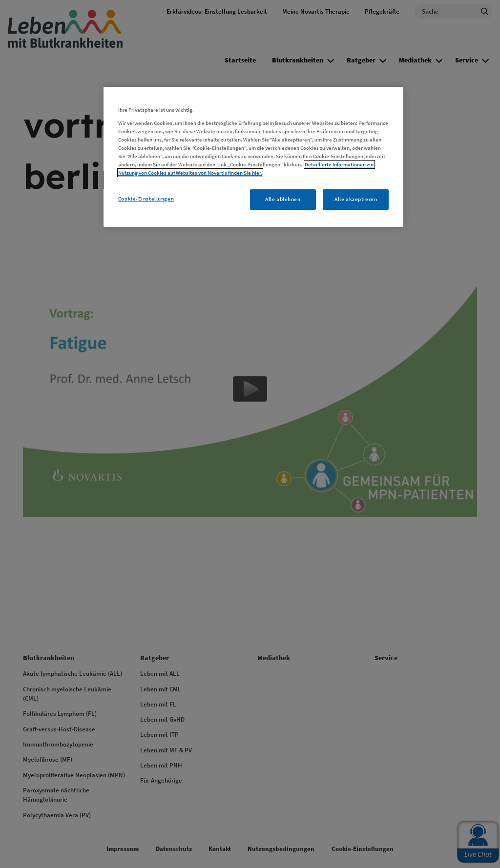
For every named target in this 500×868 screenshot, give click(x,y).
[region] (253, 157)
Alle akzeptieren (356, 199)
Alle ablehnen (283, 199)
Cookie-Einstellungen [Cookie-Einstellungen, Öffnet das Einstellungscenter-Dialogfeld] (146, 199)
